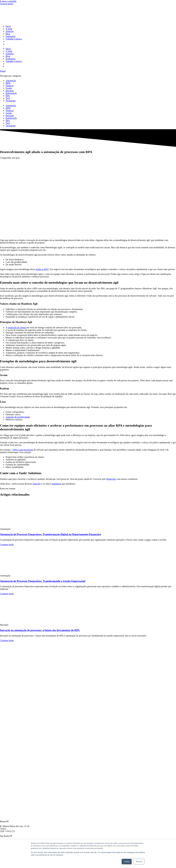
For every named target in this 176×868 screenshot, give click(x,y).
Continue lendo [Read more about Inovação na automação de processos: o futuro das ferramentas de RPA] (7, 640)
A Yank (9, 29)
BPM (8, 83)
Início (8, 26)
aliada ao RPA (42, 269)
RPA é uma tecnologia (23, 450)
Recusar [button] (139, 862)
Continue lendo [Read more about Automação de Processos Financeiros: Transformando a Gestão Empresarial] (7, 594)
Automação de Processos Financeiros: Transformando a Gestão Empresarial (43, 581)
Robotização (11, 93)
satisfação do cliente (17, 328)
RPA (8, 96)
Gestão (9, 88)
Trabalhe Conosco (14, 39)
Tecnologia (11, 101)
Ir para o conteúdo (8, 1)
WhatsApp (111, 479)
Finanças (10, 86)
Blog (8, 34)
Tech (8, 98)
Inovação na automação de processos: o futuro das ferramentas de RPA (40, 630)
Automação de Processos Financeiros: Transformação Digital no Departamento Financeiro (50, 534)
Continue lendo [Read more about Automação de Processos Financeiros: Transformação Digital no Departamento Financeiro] (7, 545)
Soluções (10, 31)
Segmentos (11, 36)
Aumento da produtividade (18, 417)
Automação (11, 81)
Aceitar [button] (127, 862)
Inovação (10, 91)
